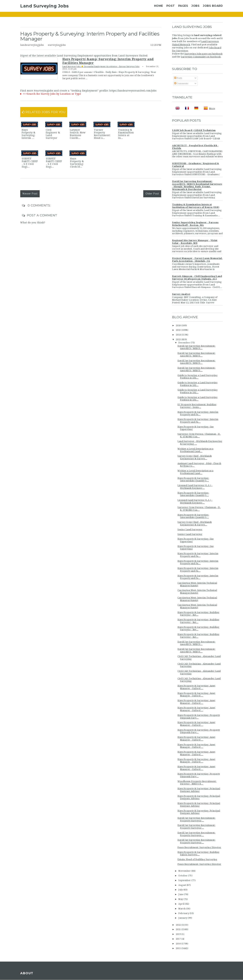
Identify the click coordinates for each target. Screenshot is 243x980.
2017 (179, 939)
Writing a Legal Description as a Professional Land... (195, 450)
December (185, 343)
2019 (179, 934)
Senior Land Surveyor (190, 529)
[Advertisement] (94, 320)
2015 (179, 948)
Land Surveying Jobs (45, 6)
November (185, 871)
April (182, 904)
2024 (179, 335)
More (212, 108)
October (183, 876)
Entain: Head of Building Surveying (197, 859)
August (183, 885)
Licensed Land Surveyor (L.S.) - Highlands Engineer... (195, 487)
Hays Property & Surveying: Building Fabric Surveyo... (198, 853)
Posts (178, 78)
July (181, 890)
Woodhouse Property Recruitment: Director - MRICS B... (197, 783)
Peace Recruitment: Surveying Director (199, 847)
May (181, 899)
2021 (179, 929)
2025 (179, 330)
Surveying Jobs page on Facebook (204, 54)
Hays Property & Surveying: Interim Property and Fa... (198, 413)
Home (159, 6)
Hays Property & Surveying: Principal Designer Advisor (199, 790)
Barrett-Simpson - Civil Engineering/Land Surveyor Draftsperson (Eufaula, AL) (197, 278)
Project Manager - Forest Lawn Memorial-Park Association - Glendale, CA (197, 260)
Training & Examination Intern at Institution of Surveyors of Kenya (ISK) (196, 206)
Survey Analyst (181, 294)
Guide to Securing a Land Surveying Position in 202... (198, 377)
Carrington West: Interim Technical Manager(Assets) (197, 584)
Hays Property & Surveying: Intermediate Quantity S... (193, 479)
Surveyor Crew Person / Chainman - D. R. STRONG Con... (199, 435)
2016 (179, 944)
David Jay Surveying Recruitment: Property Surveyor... (196, 819)
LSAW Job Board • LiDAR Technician (194, 130)
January (183, 918)
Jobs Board (213, 6)
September (185, 880)
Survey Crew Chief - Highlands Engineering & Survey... (195, 457)
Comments (181, 83)
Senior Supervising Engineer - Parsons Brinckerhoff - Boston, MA (195, 224)
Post (171, 6)
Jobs (195, 6)
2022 (179, 925)
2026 (179, 325)
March (182, 909)
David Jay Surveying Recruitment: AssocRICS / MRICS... (196, 347)
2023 (179, 339)
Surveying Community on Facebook (201, 57)
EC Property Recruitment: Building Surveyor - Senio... (197, 406)
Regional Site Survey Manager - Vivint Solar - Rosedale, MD (195, 242)
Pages (183, 6)
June (181, 894)
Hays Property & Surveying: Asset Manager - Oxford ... (196, 687)
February (184, 913)
